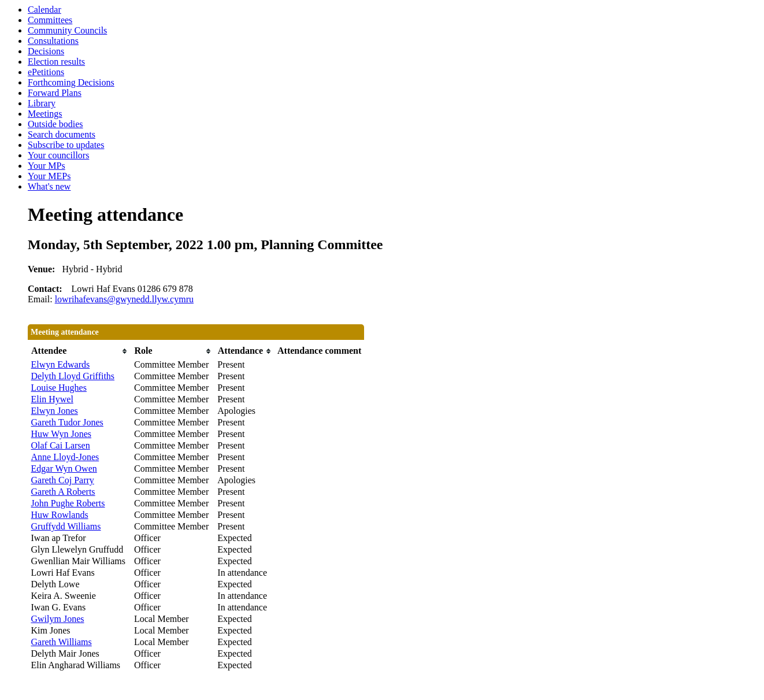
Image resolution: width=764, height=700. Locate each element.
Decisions (46, 51)
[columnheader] (80, 351)
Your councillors (58, 155)
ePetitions (46, 72)
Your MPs (47, 166)
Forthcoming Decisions (71, 82)
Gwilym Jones (58, 619)
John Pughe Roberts (68, 503)
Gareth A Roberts (63, 492)
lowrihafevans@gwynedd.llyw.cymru (124, 299)
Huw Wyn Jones (62, 434)
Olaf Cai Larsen (61, 445)
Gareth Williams (62, 642)
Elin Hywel (52, 399)
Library (42, 103)
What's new (49, 186)
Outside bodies (55, 124)
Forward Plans (55, 93)
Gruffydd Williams (66, 526)
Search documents (62, 134)
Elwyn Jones (55, 411)
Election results (56, 62)
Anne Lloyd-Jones (65, 457)
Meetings (45, 114)
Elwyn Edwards (61, 364)
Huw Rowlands (60, 515)
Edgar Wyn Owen (64, 468)
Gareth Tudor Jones (67, 422)
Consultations (53, 41)
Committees (50, 20)
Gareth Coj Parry (63, 480)
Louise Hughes (59, 388)
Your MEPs (49, 176)
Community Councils (67, 30)
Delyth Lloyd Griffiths (73, 376)
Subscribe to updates (66, 145)
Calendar (44, 10)
